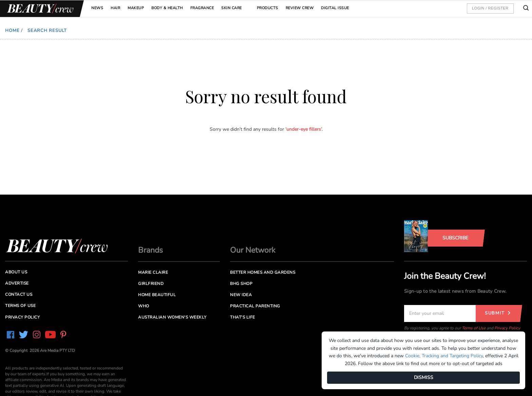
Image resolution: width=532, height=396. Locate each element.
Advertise (17, 283)
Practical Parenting (255, 306)
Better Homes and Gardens (263, 272)
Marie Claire (153, 272)
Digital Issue (335, 8)
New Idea (241, 295)
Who (144, 306)
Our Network (253, 250)
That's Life (243, 317)
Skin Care (232, 8)
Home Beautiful (157, 295)
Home (12, 31)
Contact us (19, 294)
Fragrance (202, 8)
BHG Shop (241, 284)
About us (16, 272)
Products (268, 8)
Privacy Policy (507, 328)
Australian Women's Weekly (172, 317)
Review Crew (300, 8)
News (97, 8)
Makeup (136, 8)
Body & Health (167, 8)
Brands (150, 250)
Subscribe (455, 238)
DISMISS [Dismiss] (424, 377)
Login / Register (490, 8)
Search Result (47, 31)
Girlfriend (151, 284)
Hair (115, 8)
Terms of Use (474, 328)
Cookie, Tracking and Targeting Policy (444, 356)
